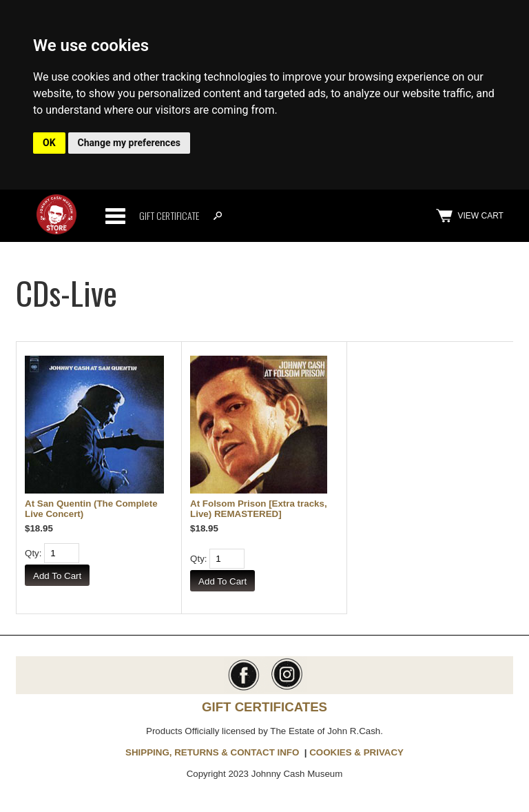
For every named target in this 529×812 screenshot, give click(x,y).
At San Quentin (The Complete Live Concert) (91, 509)
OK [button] (49, 143)
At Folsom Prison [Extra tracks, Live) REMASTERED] (259, 509)
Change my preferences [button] (129, 143)
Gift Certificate (169, 215)
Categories (115, 216)
